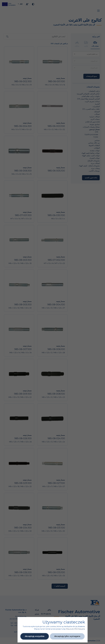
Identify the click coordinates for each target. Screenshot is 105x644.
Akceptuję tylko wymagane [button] (67, 636)
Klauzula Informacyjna (75, 629)
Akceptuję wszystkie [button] (35, 636)
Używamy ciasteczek (64, 622)
